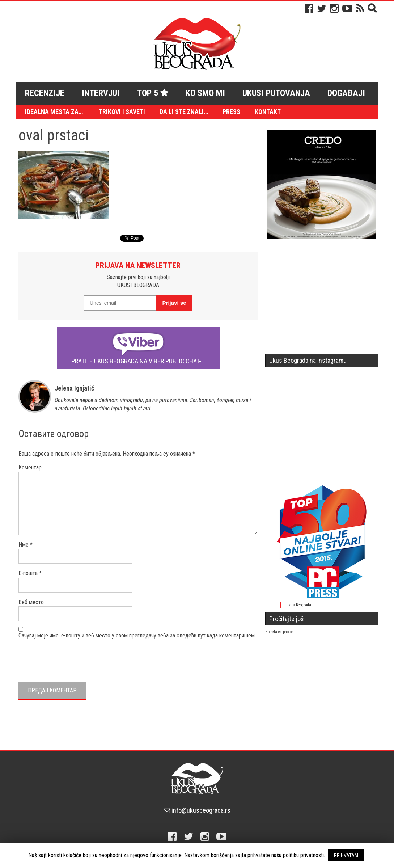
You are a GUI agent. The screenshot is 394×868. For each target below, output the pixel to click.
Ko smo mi (205, 93)
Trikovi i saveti (122, 112)
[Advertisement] (322, 299)
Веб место (31, 602)
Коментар (30, 467)
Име (26, 545)
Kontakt (268, 112)
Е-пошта (30, 573)
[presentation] (73, 660)
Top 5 (153, 93)
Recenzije (45, 93)
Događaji (346, 93)
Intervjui (101, 93)
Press (231, 112)
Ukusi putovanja (276, 93)
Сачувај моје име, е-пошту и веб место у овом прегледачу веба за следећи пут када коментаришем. (137, 635)
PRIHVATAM (346, 855)
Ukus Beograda (299, 605)
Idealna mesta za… (54, 112)
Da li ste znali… (184, 112)
